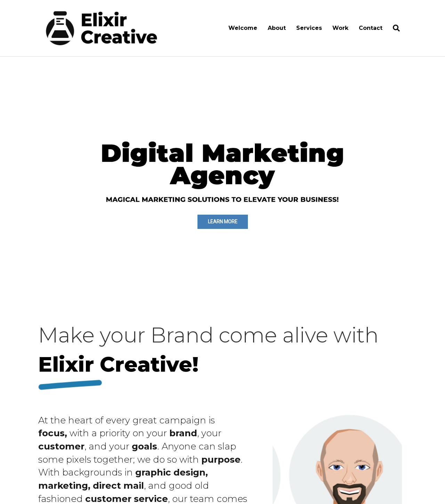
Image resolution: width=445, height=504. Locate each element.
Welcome (243, 28)
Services (309, 28)
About (277, 28)
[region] (222, 178)
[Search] (394, 28)
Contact (371, 28)
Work (340, 28)
